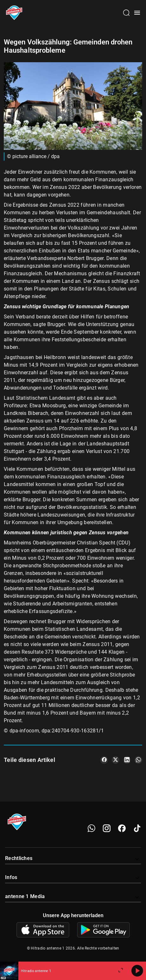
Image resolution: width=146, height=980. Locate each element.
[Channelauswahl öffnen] (126, 13)
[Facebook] (122, 828)
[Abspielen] (137, 971)
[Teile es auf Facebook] (104, 760)
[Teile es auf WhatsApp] (138, 760)
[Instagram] (107, 828)
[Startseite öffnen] (14, 13)
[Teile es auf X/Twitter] (116, 760)
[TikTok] (137, 828)
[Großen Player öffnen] (121, 971)
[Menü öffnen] (137, 13)
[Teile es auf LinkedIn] (127, 760)
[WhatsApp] (91, 828)
